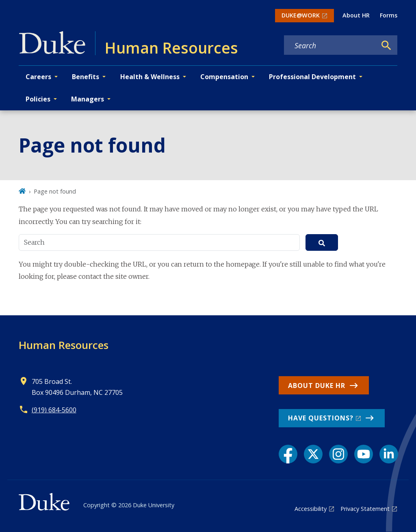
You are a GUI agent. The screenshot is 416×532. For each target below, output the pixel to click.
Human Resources (64, 345)
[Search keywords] (330, 45)
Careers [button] (38, 77)
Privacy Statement (365, 509)
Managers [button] (88, 99)
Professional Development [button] (312, 77)
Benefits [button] (86, 77)
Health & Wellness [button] (150, 77)
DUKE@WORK (301, 15)
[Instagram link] (338, 454)
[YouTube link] (364, 454)
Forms (389, 15)
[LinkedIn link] (389, 454)
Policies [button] (38, 99)
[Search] (386, 45)
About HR (356, 15)
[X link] (313, 454)
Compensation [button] (224, 77)
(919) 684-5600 (54, 410)
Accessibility (311, 509)
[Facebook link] (288, 454)
